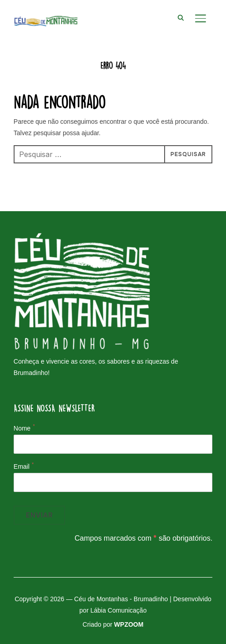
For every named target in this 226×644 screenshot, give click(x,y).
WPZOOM (129, 624)
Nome (22, 428)
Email (22, 467)
